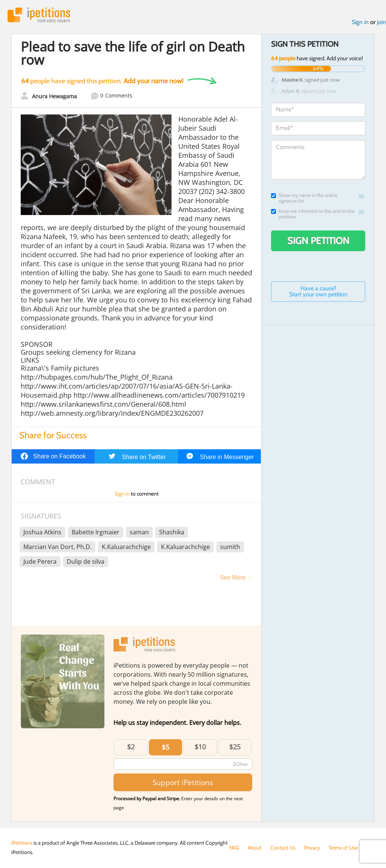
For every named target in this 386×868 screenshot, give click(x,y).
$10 (200, 747)
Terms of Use (343, 848)
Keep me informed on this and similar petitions (313, 214)
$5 (165, 747)
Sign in (360, 22)
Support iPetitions (183, 782)
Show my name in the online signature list (304, 198)
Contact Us (283, 848)
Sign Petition (318, 241)
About (255, 848)
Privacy (312, 848)
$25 (235, 747)
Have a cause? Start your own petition (318, 291)
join (381, 22)
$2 (131, 747)
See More (233, 577)
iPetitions (39, 15)
